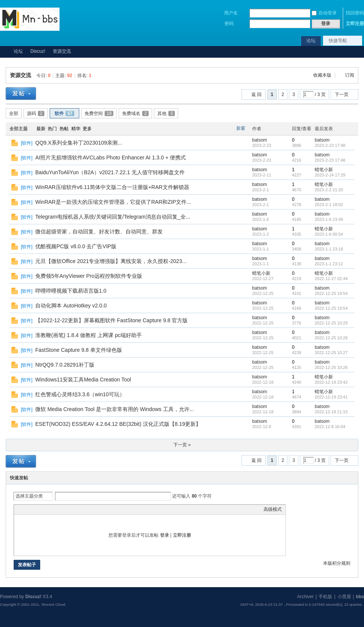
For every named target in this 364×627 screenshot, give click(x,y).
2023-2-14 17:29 (330, 175)
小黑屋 (344, 597)
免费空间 (99, 113)
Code (65, 509)
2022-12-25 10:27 (331, 353)
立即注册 (355, 24)
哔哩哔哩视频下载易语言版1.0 (71, 291)
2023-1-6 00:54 (329, 234)
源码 (36, 113)
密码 (229, 24)
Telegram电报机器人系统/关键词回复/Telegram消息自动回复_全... (113, 217)
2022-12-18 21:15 (331, 412)
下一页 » (182, 445)
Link (46, 509)
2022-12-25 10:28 (331, 338)
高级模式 (273, 509)
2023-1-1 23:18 (329, 249)
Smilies (75, 509)
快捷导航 (338, 41)
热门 (52, 129)
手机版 (325, 597)
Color (27, 509)
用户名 (231, 13)
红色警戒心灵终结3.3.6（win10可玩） (80, 394)
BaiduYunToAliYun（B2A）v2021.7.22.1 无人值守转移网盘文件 (110, 172)
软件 (64, 113)
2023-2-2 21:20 (329, 190)
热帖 (64, 129)
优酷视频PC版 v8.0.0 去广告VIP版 (76, 246)
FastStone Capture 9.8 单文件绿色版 (79, 350)
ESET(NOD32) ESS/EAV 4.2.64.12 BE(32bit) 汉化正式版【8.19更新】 (118, 424)
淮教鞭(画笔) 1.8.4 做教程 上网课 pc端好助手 (89, 335)
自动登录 (324, 13)
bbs (360, 597)
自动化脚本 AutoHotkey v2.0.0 (71, 306)
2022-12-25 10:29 (331, 323)
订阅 (350, 75)
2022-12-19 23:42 (331, 382)
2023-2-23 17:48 (330, 145)
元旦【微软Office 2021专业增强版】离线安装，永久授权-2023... (111, 261)
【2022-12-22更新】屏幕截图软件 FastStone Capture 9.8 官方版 (111, 320)
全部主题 (19, 129)
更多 (87, 129)
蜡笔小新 (324, 170)
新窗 (241, 128)
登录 (165, 535)
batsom (260, 140)
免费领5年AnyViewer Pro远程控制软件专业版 (89, 276)
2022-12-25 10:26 (331, 367)
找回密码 (355, 13)
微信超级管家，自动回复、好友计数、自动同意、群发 (99, 232)
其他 (166, 113)
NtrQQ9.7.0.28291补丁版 (65, 365)
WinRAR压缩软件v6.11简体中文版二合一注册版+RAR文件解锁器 (112, 187)
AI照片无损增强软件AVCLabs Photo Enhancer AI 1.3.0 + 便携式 (111, 158)
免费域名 (135, 113)
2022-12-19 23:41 (331, 397)
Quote (56, 509)
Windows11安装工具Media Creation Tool (83, 380)
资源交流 (62, 51)
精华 (76, 129)
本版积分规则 (337, 563)
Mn (3, 51)
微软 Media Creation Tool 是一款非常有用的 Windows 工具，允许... (115, 409)
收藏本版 (323, 75)
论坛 (311, 41)
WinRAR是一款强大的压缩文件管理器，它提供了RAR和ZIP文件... (113, 202)
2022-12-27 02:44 (331, 279)
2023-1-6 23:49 (329, 219)
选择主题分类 (29, 496)
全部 (14, 113)
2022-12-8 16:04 (330, 427)
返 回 (257, 95)
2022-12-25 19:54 (331, 293)
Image (37, 509)
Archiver (305, 597)
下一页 (342, 95)
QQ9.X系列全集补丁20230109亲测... (79, 143)
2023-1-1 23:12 (329, 264)
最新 (41, 129)
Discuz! (38, 51)
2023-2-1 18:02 (329, 205)
